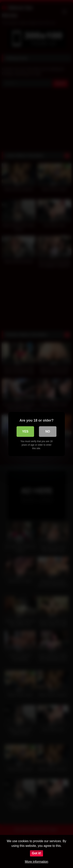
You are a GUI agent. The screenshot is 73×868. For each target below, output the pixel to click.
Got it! (36, 853)
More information (36, 862)
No (48, 431)
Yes (25, 431)
